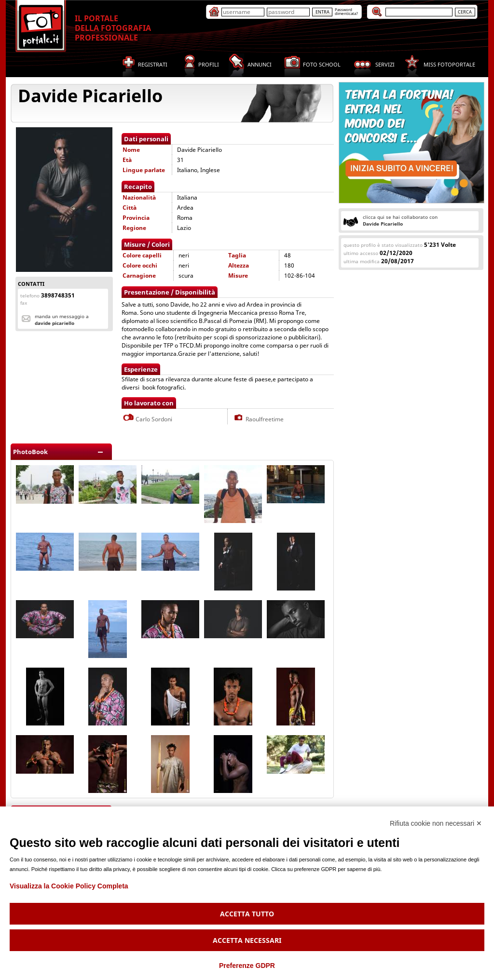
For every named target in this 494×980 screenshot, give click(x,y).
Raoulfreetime (258, 419)
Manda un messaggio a (62, 320)
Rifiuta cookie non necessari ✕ (436, 823)
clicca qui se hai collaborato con (400, 220)
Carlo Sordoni (147, 419)
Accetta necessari (247, 940)
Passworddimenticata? (346, 11)
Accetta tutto (247, 914)
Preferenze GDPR (247, 966)
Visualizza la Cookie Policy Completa (69, 886)
